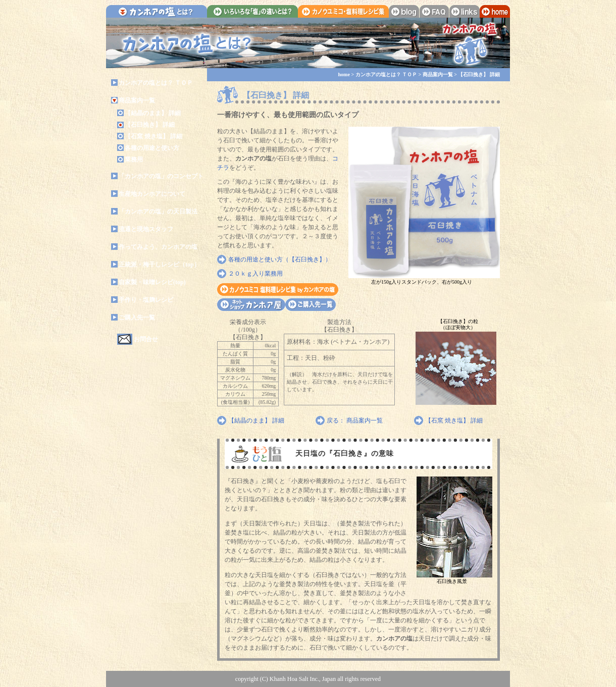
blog (404, 11)
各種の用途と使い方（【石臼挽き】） (280, 259)
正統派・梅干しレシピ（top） (159, 265)
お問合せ (146, 339)
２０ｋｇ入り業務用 (255, 274)
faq (434, 11)
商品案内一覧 (137, 100)
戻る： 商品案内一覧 (355, 420)
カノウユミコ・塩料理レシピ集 (343, 11)
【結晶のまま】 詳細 (153, 113)
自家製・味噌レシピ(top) (152, 282)
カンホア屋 (251, 305)
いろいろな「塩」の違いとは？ (252, 11)
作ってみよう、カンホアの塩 (158, 247)
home (495, 11)
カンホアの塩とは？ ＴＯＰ (156, 83)
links (465, 11)
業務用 (134, 160)
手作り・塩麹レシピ (146, 300)
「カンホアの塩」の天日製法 (158, 212)
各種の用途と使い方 (152, 148)
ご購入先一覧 (137, 318)
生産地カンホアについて (152, 194)
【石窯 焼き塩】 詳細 (153, 136)
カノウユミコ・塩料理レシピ (278, 289)
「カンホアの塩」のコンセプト (161, 176)
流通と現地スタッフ (146, 229)
